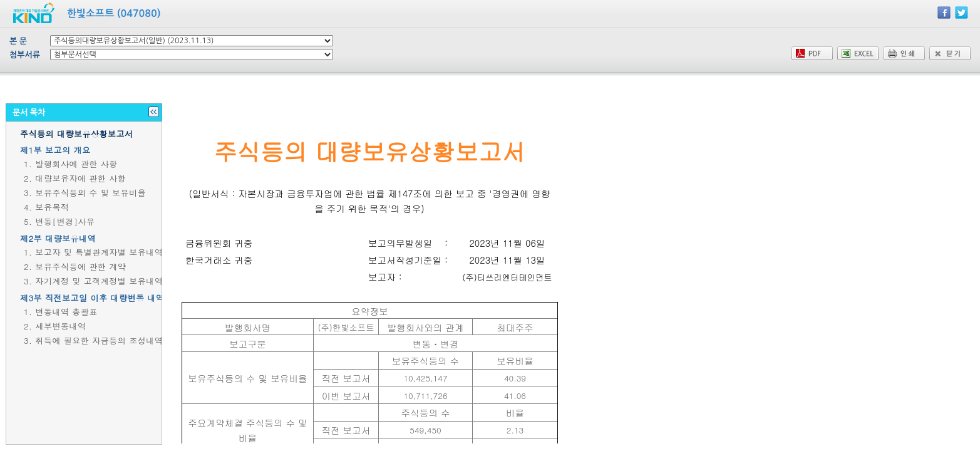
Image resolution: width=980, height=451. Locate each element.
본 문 (18, 41)
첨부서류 (25, 55)
